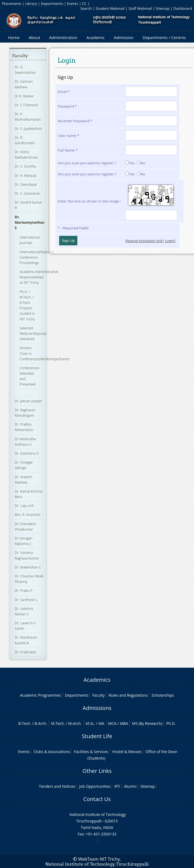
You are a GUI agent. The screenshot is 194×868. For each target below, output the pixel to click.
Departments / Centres (164, 37)
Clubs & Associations (52, 752)
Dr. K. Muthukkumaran (28, 117)
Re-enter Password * (75, 121)
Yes (130, 163)
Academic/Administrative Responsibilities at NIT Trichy (39, 277)
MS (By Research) (147, 723)
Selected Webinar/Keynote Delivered (33, 333)
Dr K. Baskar (24, 96)
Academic (95, 37)
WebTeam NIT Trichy (99, 859)
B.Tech (24, 723)
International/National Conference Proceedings (37, 257)
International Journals (29, 240)
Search (86, 8)
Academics (97, 680)
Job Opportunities (95, 786)
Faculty (20, 56)
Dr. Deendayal (26, 184)
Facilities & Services (91, 752)
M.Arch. (75, 723)
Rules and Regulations (128, 695)
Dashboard (183, 8)
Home (14, 37)
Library (31, 4)
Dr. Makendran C (28, 567)
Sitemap (163, 8)
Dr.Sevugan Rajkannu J (24, 541)
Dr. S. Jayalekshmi (28, 128)
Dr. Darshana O (27, 453)
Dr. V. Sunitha (25, 166)
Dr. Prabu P (24, 590)
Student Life (97, 736)
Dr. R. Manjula (26, 175)
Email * (64, 92)
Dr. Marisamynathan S (30, 222)
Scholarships (163, 695)
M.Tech (57, 723)
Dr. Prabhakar (26, 652)
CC (84, 4)
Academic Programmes (41, 695)
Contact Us (97, 799)
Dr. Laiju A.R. (24, 506)
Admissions (97, 708)
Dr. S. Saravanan (27, 193)
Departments (52, 4)
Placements (12, 4)
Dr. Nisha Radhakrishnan (26, 155)
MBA (124, 723)
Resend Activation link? (145, 241)
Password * (67, 106)
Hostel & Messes (127, 752)
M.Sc (90, 723)
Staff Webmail (140, 8)
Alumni (130, 786)
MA (101, 723)
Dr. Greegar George (24, 465)
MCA (112, 723)
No (141, 163)
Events (73, 4)
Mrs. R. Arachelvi (27, 515)
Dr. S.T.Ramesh (26, 105)
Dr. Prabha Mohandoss (24, 427)
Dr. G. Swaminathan (25, 70)
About (34, 37)
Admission (124, 37)
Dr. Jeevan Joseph (28, 401)
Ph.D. (171, 723)
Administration (63, 37)
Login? (170, 241)
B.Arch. (41, 723)
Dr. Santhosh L (26, 600)
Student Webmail (110, 8)
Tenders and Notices (57, 786)
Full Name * (68, 150)
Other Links (97, 771)
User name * (69, 136)
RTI (117, 786)
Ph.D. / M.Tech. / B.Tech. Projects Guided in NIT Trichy (27, 305)
